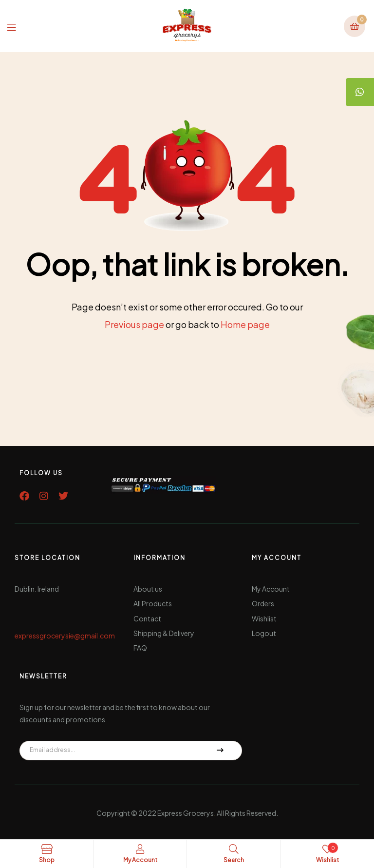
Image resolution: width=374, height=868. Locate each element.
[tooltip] (359, 93)
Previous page (134, 324)
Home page (245, 324)
